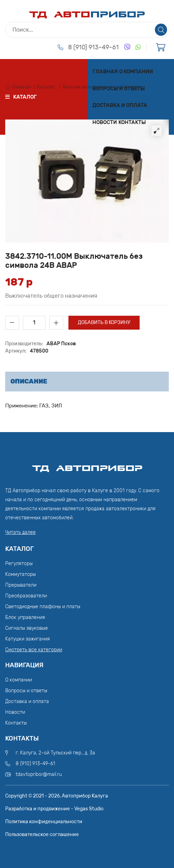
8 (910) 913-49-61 (93, 47)
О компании (136, 72)
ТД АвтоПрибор (87, 465)
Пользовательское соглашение (42, 834)
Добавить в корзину (104, 323)
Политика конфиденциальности (44, 822)
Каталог (47, 87)
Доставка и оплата (120, 105)
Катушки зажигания (28, 639)
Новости (105, 122)
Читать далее (20, 532)
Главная (105, 72)
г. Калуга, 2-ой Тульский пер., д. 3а (55, 753)
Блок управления (25, 617)
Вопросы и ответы (119, 89)
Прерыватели (21, 585)
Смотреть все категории (34, 650)
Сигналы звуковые (27, 628)
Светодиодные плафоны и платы (43, 607)
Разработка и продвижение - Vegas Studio (54, 809)
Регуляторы (19, 564)
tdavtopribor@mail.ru (39, 774)
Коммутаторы (20, 574)
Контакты (132, 122)
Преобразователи (26, 596)
